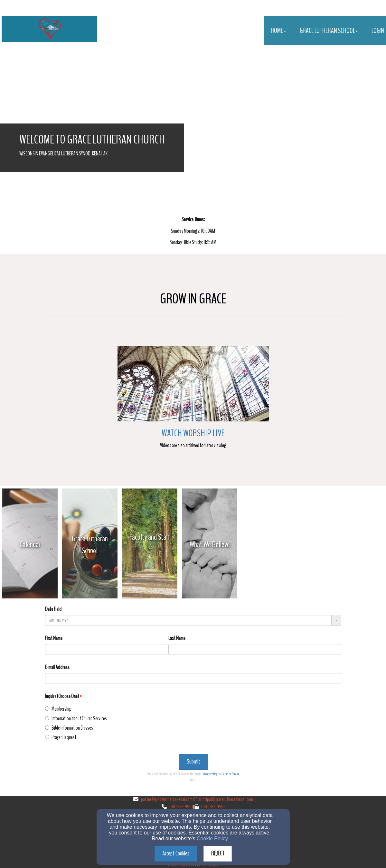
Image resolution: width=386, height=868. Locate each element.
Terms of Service (231, 774)
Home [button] (278, 31)
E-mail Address (57, 667)
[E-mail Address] (193, 678)
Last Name (177, 638)
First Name (54, 638)
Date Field (53, 609)
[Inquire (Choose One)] (47, 709)
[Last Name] (255, 649)
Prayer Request (61, 737)
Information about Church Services (76, 719)
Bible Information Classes (69, 728)
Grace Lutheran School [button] (329, 31)
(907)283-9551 (181, 807)
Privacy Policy (209, 774)
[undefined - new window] (30, 545)
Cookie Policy (212, 838)
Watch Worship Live (193, 433)
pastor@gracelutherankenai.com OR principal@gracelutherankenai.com (197, 799)
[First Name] (107, 649)
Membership (58, 709)
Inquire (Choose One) (62, 696)
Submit (193, 761)
